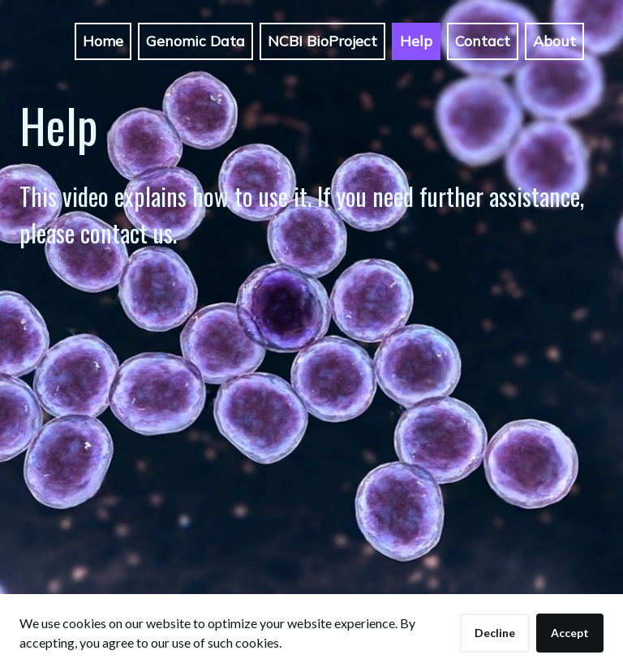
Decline (495, 633)
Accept (570, 633)
